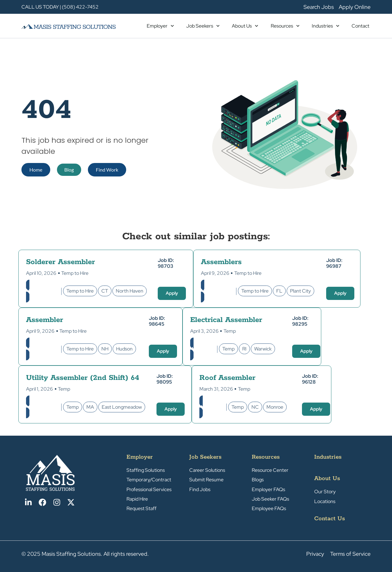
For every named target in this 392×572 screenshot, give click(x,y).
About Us (245, 26)
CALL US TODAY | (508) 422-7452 (60, 7)
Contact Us (330, 519)
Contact (360, 26)
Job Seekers (203, 26)
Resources (285, 26)
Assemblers (221, 262)
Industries (326, 26)
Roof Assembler (227, 378)
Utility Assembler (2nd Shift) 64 (83, 378)
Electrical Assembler (226, 320)
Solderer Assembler (60, 262)
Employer (160, 26)
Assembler (45, 320)
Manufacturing (43, 291)
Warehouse (203, 349)
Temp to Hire (75, 273)
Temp (230, 331)
